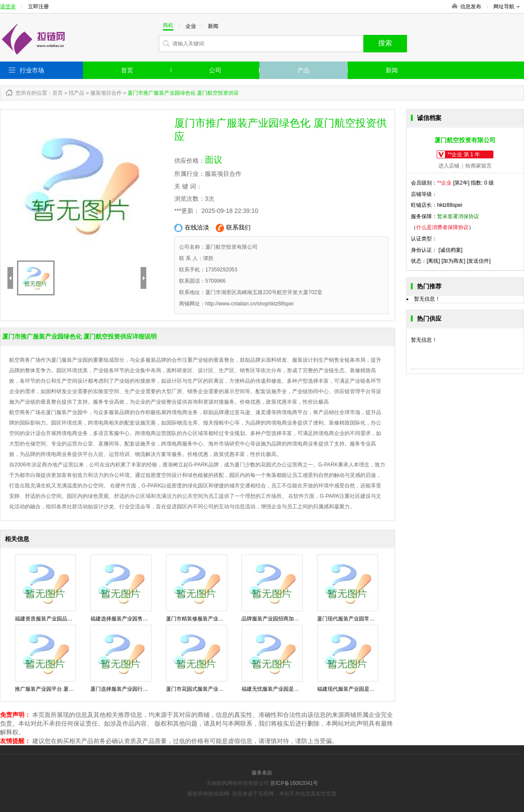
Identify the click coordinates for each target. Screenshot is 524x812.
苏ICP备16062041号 (294, 783)
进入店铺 (449, 166)
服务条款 (262, 773)
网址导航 (507, 7)
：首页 (55, 93)
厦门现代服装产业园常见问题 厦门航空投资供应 (373, 619)
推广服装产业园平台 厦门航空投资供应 (60, 689)
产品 (303, 70)
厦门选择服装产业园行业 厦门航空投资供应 (141, 689)
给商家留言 (479, 166)
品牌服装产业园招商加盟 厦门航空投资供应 (292, 619)
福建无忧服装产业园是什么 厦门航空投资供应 (295, 689)
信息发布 (471, 7)
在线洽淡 (192, 228)
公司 (215, 70)
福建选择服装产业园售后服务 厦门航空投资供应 (146, 619)
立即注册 (38, 7)
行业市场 (32, 70)
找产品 (76, 93)
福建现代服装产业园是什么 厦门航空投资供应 (370, 689)
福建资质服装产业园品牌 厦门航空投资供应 (65, 619)
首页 (127, 70)
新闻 (392, 70)
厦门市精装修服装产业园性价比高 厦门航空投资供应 (227, 619)
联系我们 (233, 228)
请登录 (8, 7)
